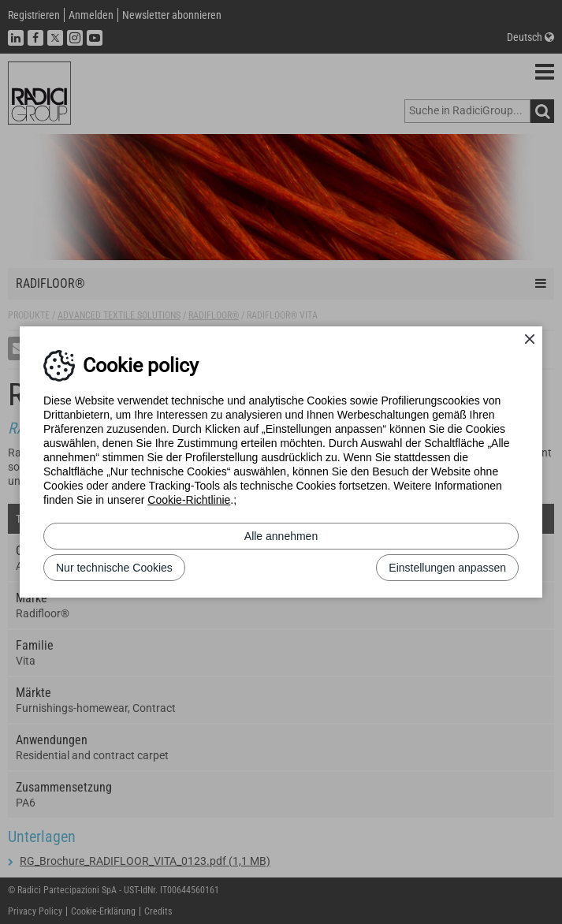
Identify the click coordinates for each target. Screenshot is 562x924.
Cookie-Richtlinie (189, 500)
